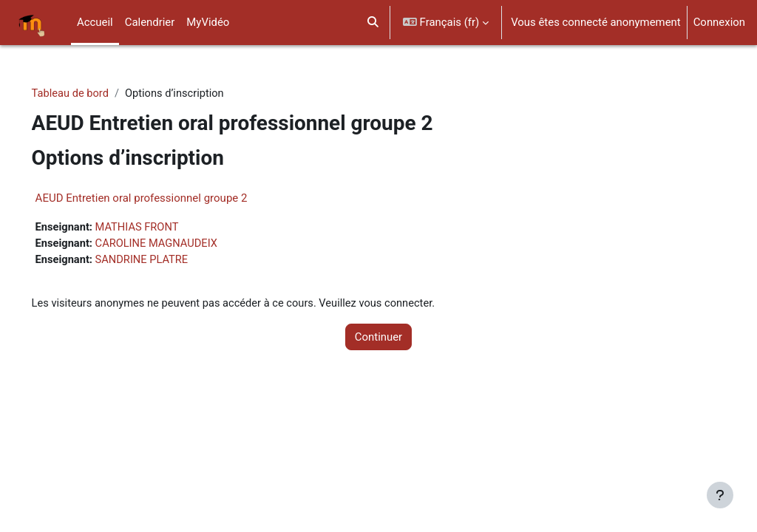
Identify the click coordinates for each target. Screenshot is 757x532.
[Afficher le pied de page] (720, 495)
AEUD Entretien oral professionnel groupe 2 (162, 198)
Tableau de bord (92, 94)
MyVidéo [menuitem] (208, 22)
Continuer (378, 338)
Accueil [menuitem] (95, 22)
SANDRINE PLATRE (165, 261)
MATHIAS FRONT (160, 228)
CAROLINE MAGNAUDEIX (180, 245)
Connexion (719, 22)
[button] (373, 23)
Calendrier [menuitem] (150, 22)
